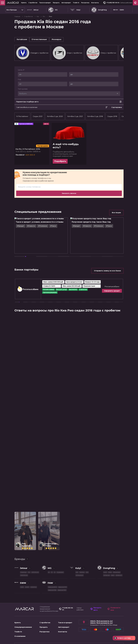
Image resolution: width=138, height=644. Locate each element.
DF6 (110, 572)
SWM (118, 10)
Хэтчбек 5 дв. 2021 (75, 116)
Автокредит (66, 3)
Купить (24, 3)
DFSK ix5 (107, 575)
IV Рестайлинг (22, 116)
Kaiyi (75, 10)
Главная (17, 16)
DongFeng (99, 10)
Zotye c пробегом (67, 53)
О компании (20, 636)
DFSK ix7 (119, 575)
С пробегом (33, 3)
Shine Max (117, 572)
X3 (87, 572)
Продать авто (96, 609)
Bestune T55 (52, 590)
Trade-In (76, 3)
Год (19, 79)
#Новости (37, 226)
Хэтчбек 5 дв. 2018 (95, 116)
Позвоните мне (114, 609)
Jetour (33, 10)
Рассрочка (85, 3)
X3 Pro (82, 572)
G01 (22, 587)
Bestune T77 (63, 587)
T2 (29, 572)
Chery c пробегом (101, 53)
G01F (27, 587)
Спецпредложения (23, 627)
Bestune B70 (53, 587)
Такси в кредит (45, 3)
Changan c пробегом (32, 53)
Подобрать (60, 161)
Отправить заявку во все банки (107, 271)
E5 (77, 572)
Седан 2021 (38, 116)
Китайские (22, 39)
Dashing (23, 572)
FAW (50, 583)
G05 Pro (33, 587)
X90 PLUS (24, 575)
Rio (44, 16)
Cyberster (60, 572)
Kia (38, 16)
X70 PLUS (35, 572)
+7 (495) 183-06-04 (111, 3)
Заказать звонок (69, 193)
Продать (56, 3)
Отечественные (39, 39)
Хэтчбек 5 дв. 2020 (55, 116)
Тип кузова (23, 89)
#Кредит (26, 226)
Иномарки (56, 39)
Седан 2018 (112, 116)
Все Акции (116, 213)
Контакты (95, 3)
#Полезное (48, 226)
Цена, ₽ (21, 70)
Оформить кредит (122, 291)
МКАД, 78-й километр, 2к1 (101, 621)
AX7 (105, 572)
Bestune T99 (62, 590)
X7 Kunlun (80, 575)
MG (53, 10)
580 (113, 575)
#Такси (59, 226)
